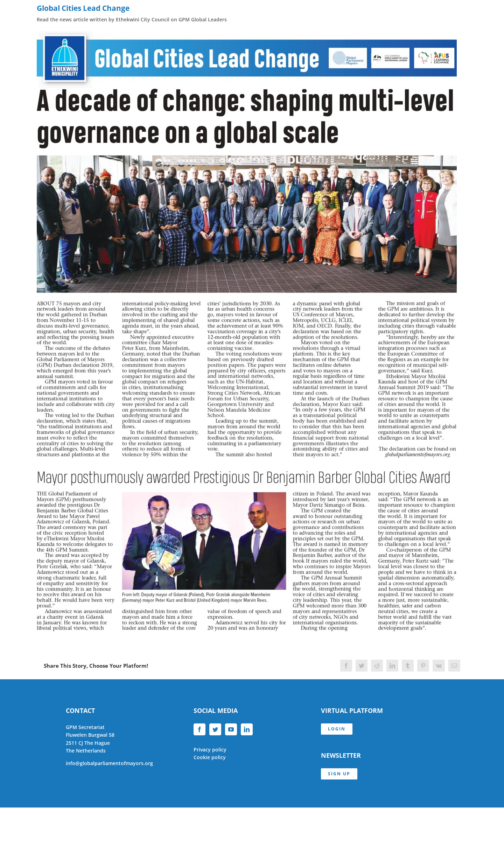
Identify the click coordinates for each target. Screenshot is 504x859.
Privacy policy (210, 750)
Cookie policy (210, 757)
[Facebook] (199, 729)
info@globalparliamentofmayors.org (109, 763)
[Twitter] (215, 729)
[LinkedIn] (247, 729)
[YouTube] (231, 729)
